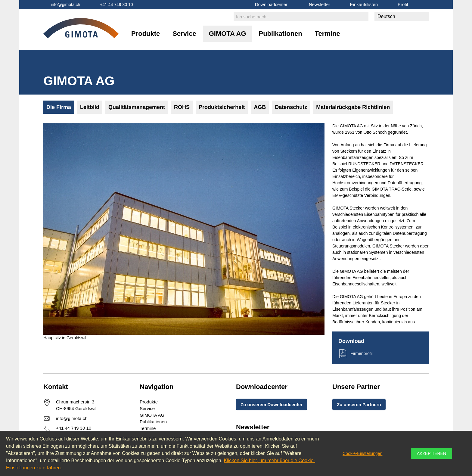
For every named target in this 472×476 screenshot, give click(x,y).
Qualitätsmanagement (137, 107)
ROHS (182, 107)
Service (184, 34)
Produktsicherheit (222, 107)
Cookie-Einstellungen (362, 453)
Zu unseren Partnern (359, 404)
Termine (328, 34)
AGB (260, 107)
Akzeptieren (432, 453)
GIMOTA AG (228, 34)
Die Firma (59, 107)
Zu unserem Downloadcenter (272, 404)
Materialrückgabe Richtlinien (353, 107)
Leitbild (90, 107)
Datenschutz (291, 107)
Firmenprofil (362, 353)
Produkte (146, 34)
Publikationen (281, 34)
